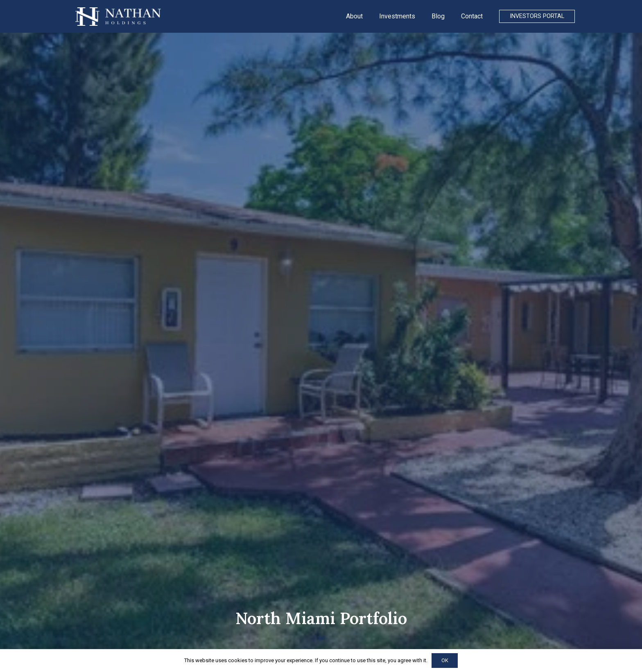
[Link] (118, 17)
